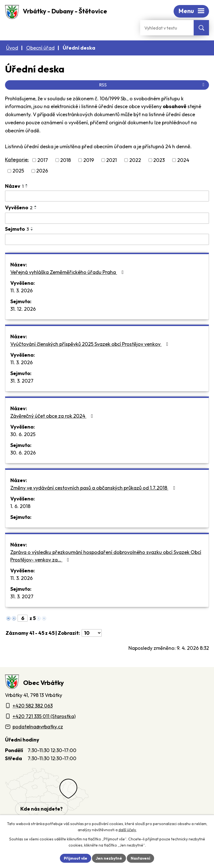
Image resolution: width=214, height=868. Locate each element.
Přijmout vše (75, 858)
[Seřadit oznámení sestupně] (27, 187)
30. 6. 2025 (23, 434)
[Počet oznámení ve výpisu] (92, 633)
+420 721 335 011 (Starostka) (44, 716)
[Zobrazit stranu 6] (23, 618)
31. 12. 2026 (23, 309)
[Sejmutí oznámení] (107, 239)
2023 (159, 160)
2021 (111, 160)
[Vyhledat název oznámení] (107, 196)
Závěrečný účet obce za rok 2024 (53, 416)
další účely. (127, 830)
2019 (89, 160)
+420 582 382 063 (33, 706)
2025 (18, 171)
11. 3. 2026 (21, 290)
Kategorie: (17, 160)
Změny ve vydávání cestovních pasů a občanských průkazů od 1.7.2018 (94, 488)
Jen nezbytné (109, 858)
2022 (135, 160)
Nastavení (141, 858)
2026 (42, 171)
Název (14, 186)
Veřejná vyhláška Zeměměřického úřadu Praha (68, 272)
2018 (65, 160)
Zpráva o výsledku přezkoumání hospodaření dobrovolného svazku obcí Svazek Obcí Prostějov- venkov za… (106, 556)
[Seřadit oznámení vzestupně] (27, 185)
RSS (153, 85)
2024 (183, 160)
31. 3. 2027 (22, 381)
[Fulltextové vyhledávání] (167, 28)
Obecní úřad (40, 48)
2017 (43, 160)
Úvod (12, 48)
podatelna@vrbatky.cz (38, 727)
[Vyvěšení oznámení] (107, 218)
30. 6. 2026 (23, 453)
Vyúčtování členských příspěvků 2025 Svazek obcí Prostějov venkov (90, 344)
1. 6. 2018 (20, 506)
